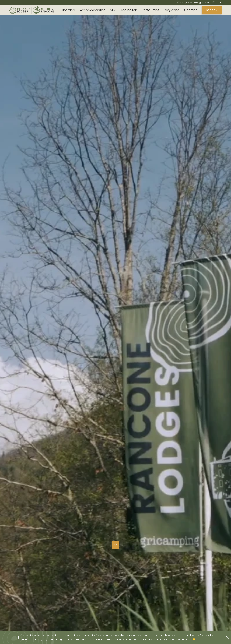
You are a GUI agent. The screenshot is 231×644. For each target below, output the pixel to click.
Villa (113, 10)
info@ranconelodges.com (195, 2)
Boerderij (69, 10)
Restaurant (150, 10)
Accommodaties (93, 10)
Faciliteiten (129, 10)
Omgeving (172, 10)
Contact (190, 10)
